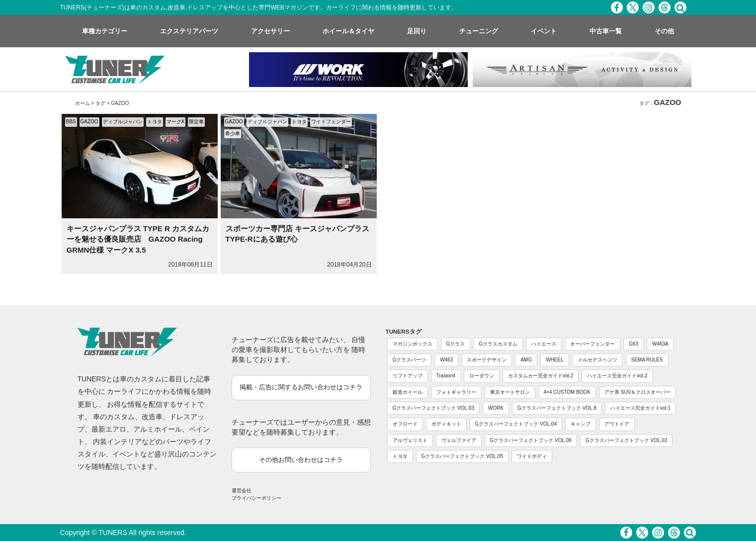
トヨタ (155, 122)
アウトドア (617, 424)
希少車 (233, 134)
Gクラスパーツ (410, 360)
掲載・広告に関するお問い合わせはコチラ (301, 387)
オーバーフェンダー (592, 344)
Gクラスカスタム (498, 344)
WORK (496, 408)
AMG (526, 360)
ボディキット (446, 424)
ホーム (83, 103)
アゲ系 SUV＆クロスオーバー (637, 392)
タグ (100, 103)
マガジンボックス (413, 344)
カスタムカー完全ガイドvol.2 (541, 376)
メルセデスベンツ (597, 360)
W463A (660, 344)
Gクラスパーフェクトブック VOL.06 (531, 440)
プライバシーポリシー (256, 498)
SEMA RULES (647, 360)
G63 (633, 344)
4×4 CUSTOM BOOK (567, 392)
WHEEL (555, 360)
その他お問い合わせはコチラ (301, 460)
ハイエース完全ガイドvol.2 (617, 376)
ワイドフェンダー (331, 122)
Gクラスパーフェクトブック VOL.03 (433, 408)
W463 (446, 360)
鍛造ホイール (408, 392)
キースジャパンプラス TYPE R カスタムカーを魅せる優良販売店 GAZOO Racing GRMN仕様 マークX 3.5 (138, 239)
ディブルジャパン (123, 122)
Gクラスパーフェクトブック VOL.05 (462, 456)
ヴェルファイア (459, 440)
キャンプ (581, 424)
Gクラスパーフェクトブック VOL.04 (516, 424)
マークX (176, 122)
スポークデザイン (487, 360)
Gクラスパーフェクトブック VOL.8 (557, 408)
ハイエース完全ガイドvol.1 (640, 408)
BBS (71, 122)
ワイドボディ (532, 456)
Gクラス (456, 344)
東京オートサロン (510, 392)
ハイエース (544, 344)
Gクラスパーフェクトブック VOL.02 (626, 440)
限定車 (196, 122)
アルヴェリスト (410, 440)
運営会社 (242, 491)
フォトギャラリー (456, 392)
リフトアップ (408, 376)
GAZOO (89, 122)
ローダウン (482, 376)
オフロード (405, 424)
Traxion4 (446, 376)
